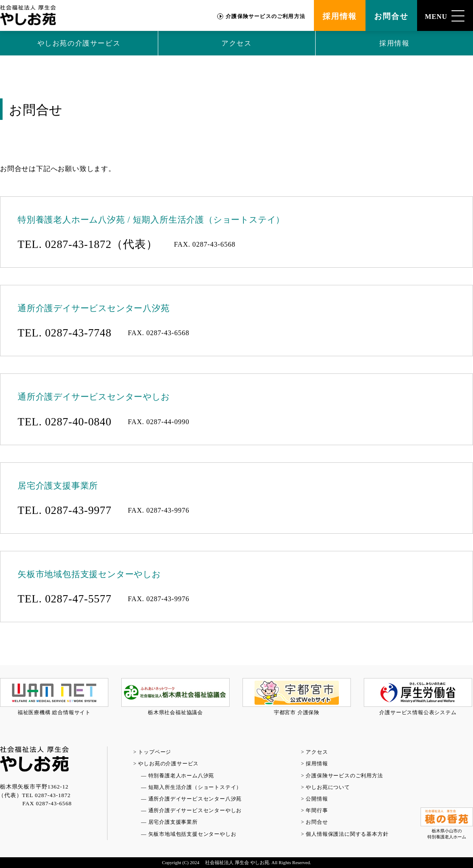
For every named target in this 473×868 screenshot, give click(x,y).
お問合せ (391, 16)
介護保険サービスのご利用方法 (266, 16)
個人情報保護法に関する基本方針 (347, 834)
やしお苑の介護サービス (79, 43)
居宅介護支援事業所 (173, 822)
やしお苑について (328, 787)
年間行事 (317, 810)
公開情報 (317, 799)
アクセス (236, 43)
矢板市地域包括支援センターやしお (192, 834)
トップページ (155, 752)
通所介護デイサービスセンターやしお (195, 810)
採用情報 (339, 16)
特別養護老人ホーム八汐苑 (181, 776)
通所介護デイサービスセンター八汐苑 (195, 799)
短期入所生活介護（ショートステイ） (195, 787)
